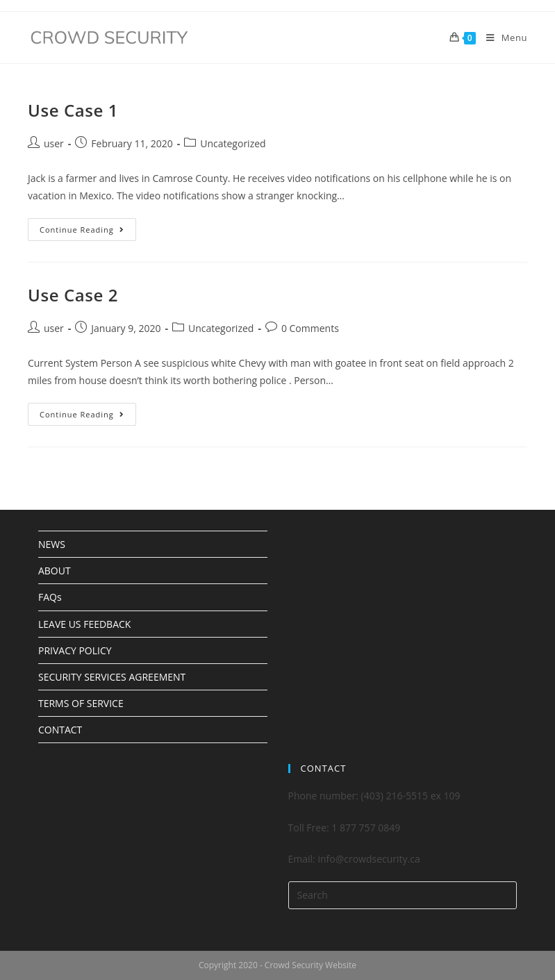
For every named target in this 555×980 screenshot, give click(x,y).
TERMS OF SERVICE (81, 703)
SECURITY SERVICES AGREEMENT (112, 677)
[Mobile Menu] (502, 38)
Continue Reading (88, 226)
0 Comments (310, 328)
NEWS (52, 544)
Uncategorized (233, 143)
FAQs (50, 597)
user (54, 143)
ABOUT (55, 571)
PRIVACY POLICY (75, 650)
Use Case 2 (73, 295)
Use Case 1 (73, 110)
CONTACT (60, 730)
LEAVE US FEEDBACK (84, 624)
